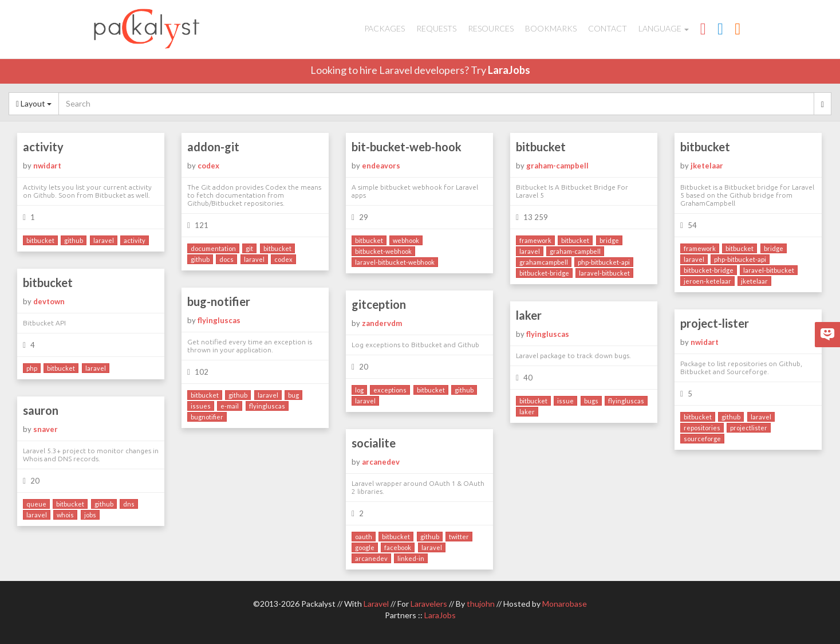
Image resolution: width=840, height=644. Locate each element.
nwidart (47, 166)
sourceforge (702, 439)
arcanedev (381, 462)
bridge (609, 240)
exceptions (390, 390)
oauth (364, 537)
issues (201, 406)
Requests (436, 28)
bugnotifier (207, 417)
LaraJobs (509, 70)
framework (535, 240)
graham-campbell (557, 166)
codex (208, 166)
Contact (608, 28)
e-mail (230, 406)
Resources (491, 28)
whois (65, 515)
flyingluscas (219, 320)
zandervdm (382, 323)
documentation (213, 248)
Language (664, 28)
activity (43, 147)
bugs (591, 401)
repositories (702, 428)
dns (129, 504)
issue (565, 401)
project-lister (715, 323)
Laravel (376, 604)
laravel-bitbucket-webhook (395, 262)
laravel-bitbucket (604, 273)
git (249, 248)
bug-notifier (219, 301)
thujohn (481, 604)
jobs (90, 515)
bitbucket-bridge (544, 273)
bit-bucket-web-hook (407, 147)
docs (226, 259)
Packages (384, 28)
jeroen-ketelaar (707, 281)
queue (36, 504)
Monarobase (565, 604)
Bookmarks (551, 28)
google (365, 547)
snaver (46, 429)
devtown (49, 301)
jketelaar (707, 166)
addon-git (213, 147)
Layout (34, 103)
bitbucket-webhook (383, 251)
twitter (459, 537)
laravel (104, 240)
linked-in (411, 558)
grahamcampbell (544, 262)
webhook (406, 240)
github (74, 240)
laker (529, 315)
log (359, 390)
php (32, 368)
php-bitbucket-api (604, 262)
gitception (379, 304)
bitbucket (40, 240)
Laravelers (429, 604)
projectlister (749, 428)
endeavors (381, 166)
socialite (374, 443)
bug (293, 395)
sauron (41, 410)
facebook (398, 547)
